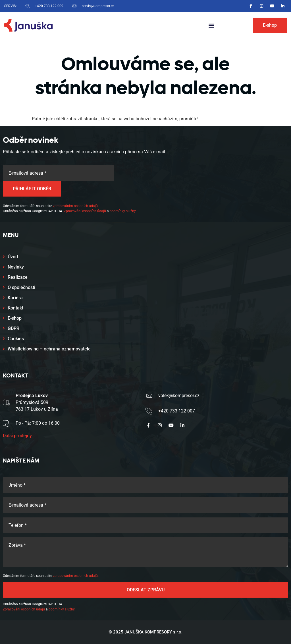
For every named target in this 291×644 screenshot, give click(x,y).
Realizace (18, 277)
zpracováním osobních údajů (75, 206)
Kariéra (15, 298)
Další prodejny (17, 436)
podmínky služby (123, 211)
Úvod (13, 257)
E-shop (15, 318)
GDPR (13, 328)
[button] (212, 25)
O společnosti (21, 287)
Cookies (16, 339)
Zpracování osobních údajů (85, 211)
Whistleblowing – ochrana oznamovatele (49, 349)
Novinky (16, 267)
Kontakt (15, 308)
